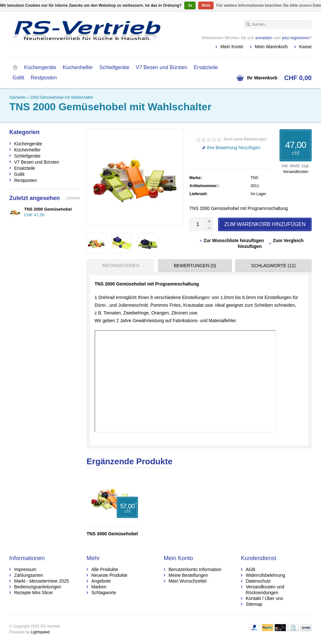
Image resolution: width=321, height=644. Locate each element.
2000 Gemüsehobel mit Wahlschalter (61, 97)
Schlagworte (104, 593)
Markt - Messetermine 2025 (41, 581)
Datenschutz (258, 581)
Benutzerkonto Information (195, 569)
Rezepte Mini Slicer (34, 593)
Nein (206, 5)
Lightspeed (40, 632)
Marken (99, 587)
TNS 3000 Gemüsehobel (112, 534)
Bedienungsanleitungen (38, 587)
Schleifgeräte (114, 67)
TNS (254, 178)
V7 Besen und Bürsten (161, 67)
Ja (190, 5)
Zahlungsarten (29, 575)
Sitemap (254, 604)
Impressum (25, 569)
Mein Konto (232, 47)
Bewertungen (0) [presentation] (195, 266)
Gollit (18, 78)
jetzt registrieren (296, 38)
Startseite (15, 68)
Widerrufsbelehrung (265, 575)
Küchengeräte (40, 67)
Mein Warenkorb (271, 47)
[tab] (119, 266)
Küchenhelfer (78, 67)
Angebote (101, 581)
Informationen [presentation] (121, 266)
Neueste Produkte (109, 575)
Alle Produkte (105, 569)
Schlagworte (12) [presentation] (273, 266)
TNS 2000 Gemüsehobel (48, 209)
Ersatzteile (206, 67)
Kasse (305, 47)
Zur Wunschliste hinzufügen (232, 240)
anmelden (264, 38)
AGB (251, 569)
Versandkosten (295, 172)
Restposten (44, 78)
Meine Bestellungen (188, 575)
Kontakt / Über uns (264, 598)
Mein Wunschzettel (188, 581)
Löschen (73, 198)
